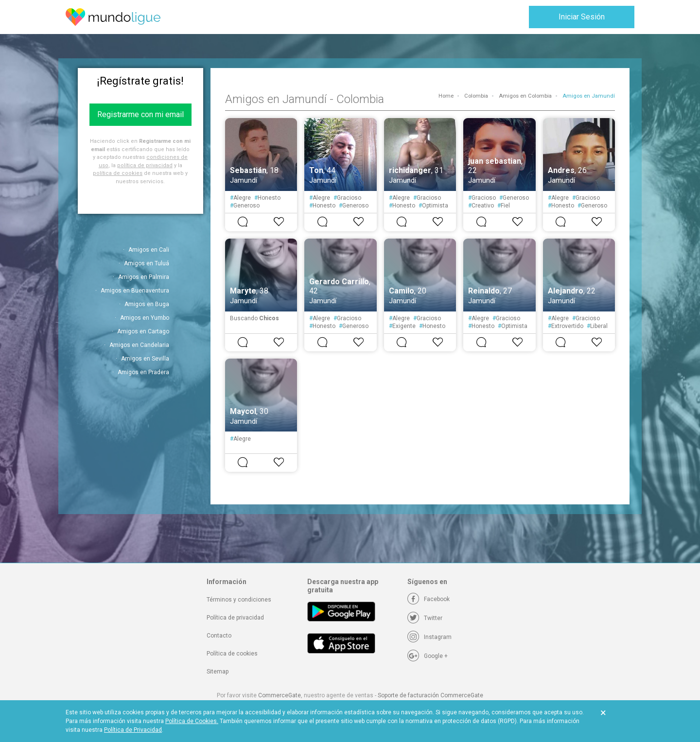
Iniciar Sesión (582, 17)
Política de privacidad (235, 618)
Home (446, 96)
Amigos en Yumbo (145, 318)
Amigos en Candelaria (139, 345)
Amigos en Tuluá (147, 263)
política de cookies (118, 173)
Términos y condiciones (239, 600)
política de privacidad (145, 165)
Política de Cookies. (192, 721)
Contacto (219, 636)
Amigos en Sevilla (145, 359)
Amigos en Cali (149, 250)
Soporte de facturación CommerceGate (430, 695)
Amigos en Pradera (143, 372)
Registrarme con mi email (140, 114)
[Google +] (428, 656)
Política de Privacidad (133, 730)
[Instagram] (429, 637)
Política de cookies (232, 654)
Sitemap (218, 672)
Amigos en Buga (147, 304)
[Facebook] (429, 599)
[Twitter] (425, 618)
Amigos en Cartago (143, 331)
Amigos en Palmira (144, 277)
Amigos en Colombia (525, 96)
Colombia (476, 96)
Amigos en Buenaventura (135, 291)
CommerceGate (280, 695)
